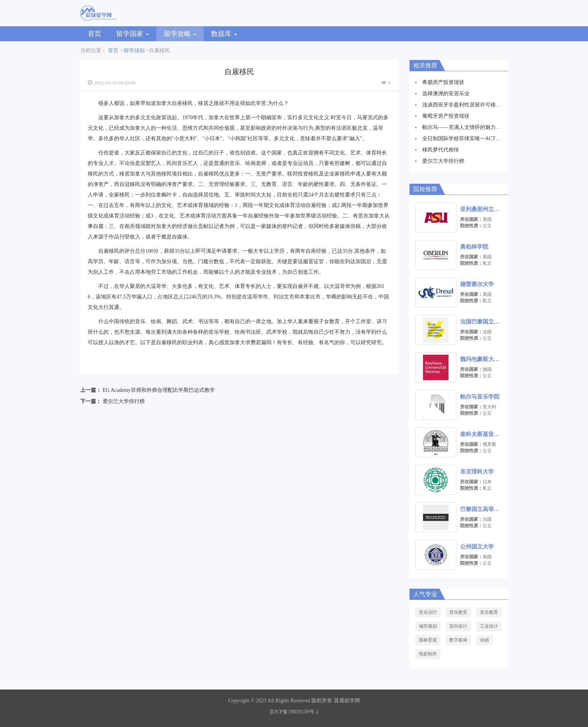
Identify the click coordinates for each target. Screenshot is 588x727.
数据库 (224, 34)
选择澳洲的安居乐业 (446, 94)
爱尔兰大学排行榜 (124, 401)
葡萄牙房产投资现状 (446, 116)
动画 (484, 640)
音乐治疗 (428, 612)
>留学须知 (133, 50)
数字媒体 (458, 640)
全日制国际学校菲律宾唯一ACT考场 (464, 139)
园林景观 (428, 640)
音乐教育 (458, 612)
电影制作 (428, 654)
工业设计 (489, 626)
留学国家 (133, 34)
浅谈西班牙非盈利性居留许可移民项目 (467, 105)
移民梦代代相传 (441, 150)
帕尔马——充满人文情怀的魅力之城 (464, 127)
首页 (94, 34)
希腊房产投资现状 (443, 82)
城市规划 (428, 626)
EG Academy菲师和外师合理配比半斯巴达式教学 (159, 390)
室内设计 (458, 626)
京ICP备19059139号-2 (294, 712)
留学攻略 (180, 34)
